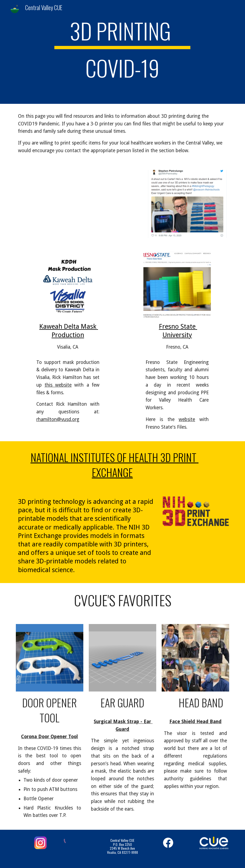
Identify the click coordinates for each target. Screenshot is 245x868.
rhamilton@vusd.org (58, 419)
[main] (122, 52)
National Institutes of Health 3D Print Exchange (115, 465)
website (187, 419)
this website (58, 385)
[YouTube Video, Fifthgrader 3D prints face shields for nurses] (77, 203)
